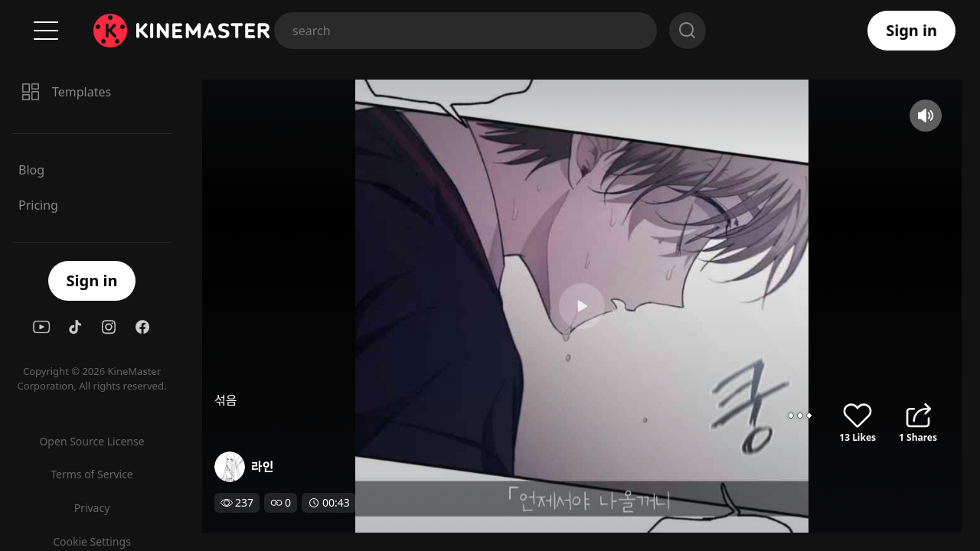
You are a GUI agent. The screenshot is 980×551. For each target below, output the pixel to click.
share (918, 416)
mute (926, 116)
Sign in (911, 31)
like (857, 416)
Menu (46, 31)
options (800, 416)
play (490, 306)
